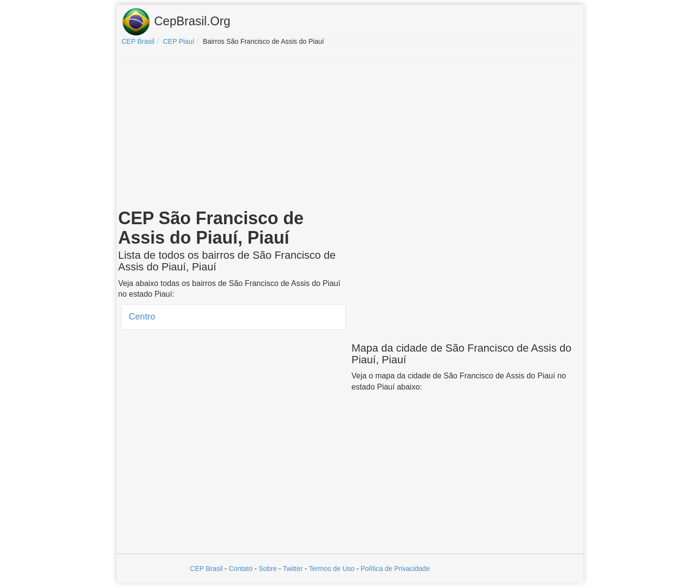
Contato (241, 569)
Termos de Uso (332, 569)
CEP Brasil (206, 569)
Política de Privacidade (395, 569)
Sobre (268, 569)
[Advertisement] (350, 134)
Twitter (293, 569)
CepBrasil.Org (176, 22)
